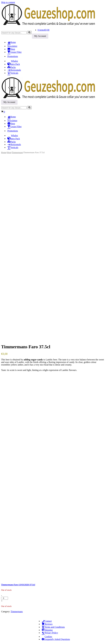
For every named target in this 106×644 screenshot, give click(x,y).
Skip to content (8, 2)
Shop (9, 152)
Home (4, 152)
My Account (40, 36)
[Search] (14, 33)
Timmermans (17, 152)
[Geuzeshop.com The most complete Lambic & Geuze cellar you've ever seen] (51, 25)
